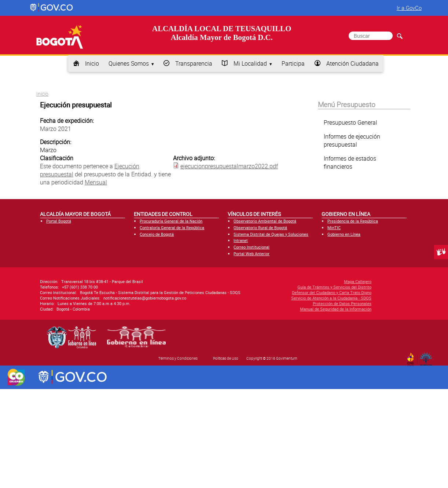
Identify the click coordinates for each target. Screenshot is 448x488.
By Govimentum (428, 357)
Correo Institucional (251, 247)
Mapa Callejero (319, 281)
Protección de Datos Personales (303, 303)
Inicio (92, 63)
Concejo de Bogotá (157, 234)
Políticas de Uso (226, 358)
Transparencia (194, 63)
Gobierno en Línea (344, 234)
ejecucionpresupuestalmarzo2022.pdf (229, 166)
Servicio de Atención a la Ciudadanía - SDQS (292, 298)
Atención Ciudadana (352, 63)
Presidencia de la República (353, 221)
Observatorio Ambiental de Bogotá (265, 221)
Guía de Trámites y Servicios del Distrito (295, 287)
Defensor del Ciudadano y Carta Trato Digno (293, 292)
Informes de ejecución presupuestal (352, 140)
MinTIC (334, 228)
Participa (293, 63)
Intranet (241, 240)
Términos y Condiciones (178, 358)
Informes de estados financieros (350, 162)
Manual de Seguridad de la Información (297, 309)
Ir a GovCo (409, 8)
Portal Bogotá (59, 221)
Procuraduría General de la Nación (171, 221)
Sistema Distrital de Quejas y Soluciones (271, 234)
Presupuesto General (350, 122)
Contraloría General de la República (172, 228)
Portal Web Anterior (251, 254)
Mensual (96, 182)
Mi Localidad (250, 63)
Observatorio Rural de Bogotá (260, 228)
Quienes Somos (129, 63)
